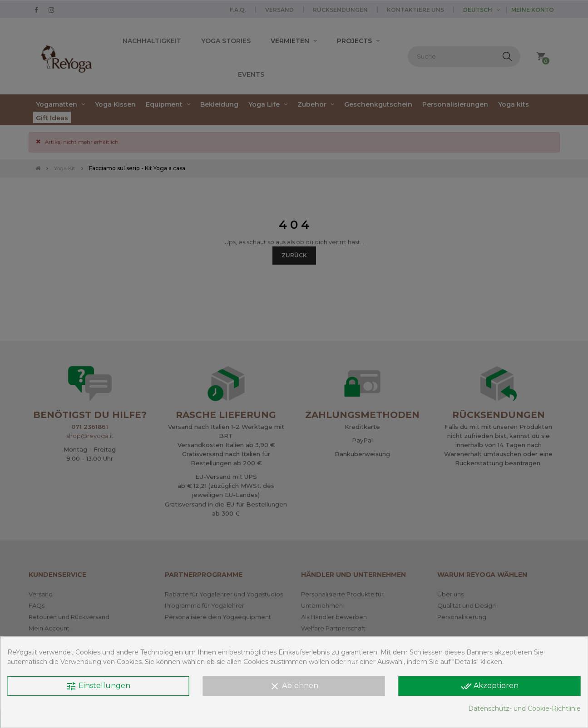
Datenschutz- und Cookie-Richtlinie (524, 708)
